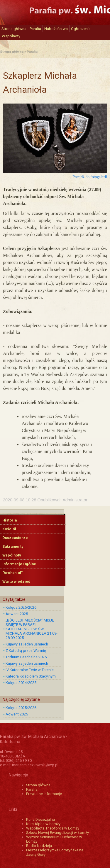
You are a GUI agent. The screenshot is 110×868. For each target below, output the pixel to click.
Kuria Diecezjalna (40, 819)
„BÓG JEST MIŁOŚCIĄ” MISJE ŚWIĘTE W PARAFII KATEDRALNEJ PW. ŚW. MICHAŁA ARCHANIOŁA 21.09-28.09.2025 (32, 629)
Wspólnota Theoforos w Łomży (53, 828)
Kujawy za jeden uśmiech (27, 644)
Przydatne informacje (44, 794)
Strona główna (14, 29)
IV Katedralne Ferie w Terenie (30, 670)
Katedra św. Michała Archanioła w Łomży (55, 4)
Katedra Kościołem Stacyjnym (31, 676)
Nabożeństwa (56, 29)
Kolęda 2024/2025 (21, 683)
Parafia (35, 29)
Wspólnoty (11, 36)
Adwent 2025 (17, 614)
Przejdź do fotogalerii (90, 177)
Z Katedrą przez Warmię (26, 651)
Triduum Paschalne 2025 (26, 657)
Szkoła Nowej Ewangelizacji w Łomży (57, 833)
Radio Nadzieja (39, 846)
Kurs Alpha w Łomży (43, 824)
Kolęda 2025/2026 (21, 607)
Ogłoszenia (81, 29)
